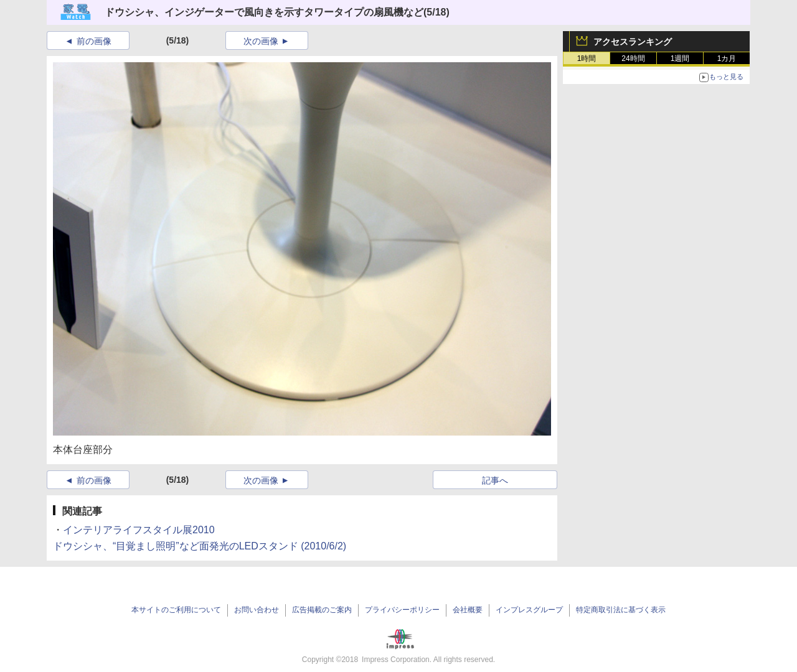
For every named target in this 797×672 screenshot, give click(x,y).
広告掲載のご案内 (322, 610)
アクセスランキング (633, 42)
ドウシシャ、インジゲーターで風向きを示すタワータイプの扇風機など (264, 12)
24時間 (633, 58)
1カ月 (727, 58)
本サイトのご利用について (176, 610)
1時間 (587, 58)
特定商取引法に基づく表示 (621, 610)
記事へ (495, 480)
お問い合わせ (257, 610)
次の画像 (261, 41)
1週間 (680, 58)
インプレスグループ (529, 610)
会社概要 (468, 610)
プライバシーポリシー (402, 610)
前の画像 (94, 41)
